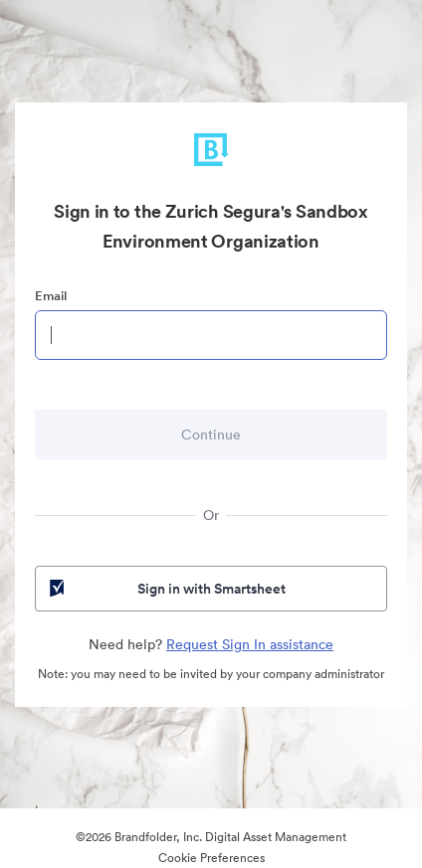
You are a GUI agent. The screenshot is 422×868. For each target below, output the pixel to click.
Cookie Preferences (211, 858)
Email (51, 296)
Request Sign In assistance (250, 644)
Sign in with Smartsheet (166, 589)
